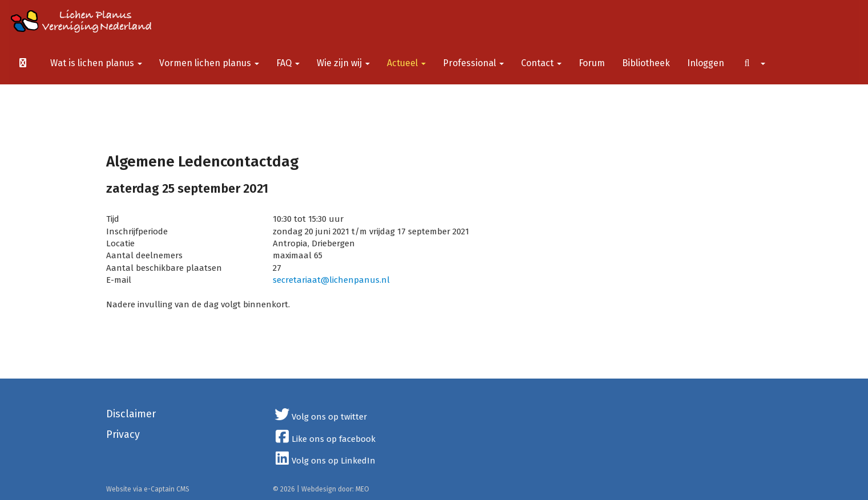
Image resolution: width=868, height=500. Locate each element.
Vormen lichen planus (209, 63)
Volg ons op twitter (320, 417)
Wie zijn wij (343, 63)
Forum (592, 63)
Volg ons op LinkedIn (324, 461)
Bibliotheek (646, 63)
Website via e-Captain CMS (148, 489)
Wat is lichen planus (96, 63)
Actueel (406, 63)
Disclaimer (131, 414)
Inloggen (706, 63)
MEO (362, 489)
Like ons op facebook (324, 439)
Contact (541, 63)
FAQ (288, 63)
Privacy (123, 434)
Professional (473, 63)
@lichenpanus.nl (331, 280)
